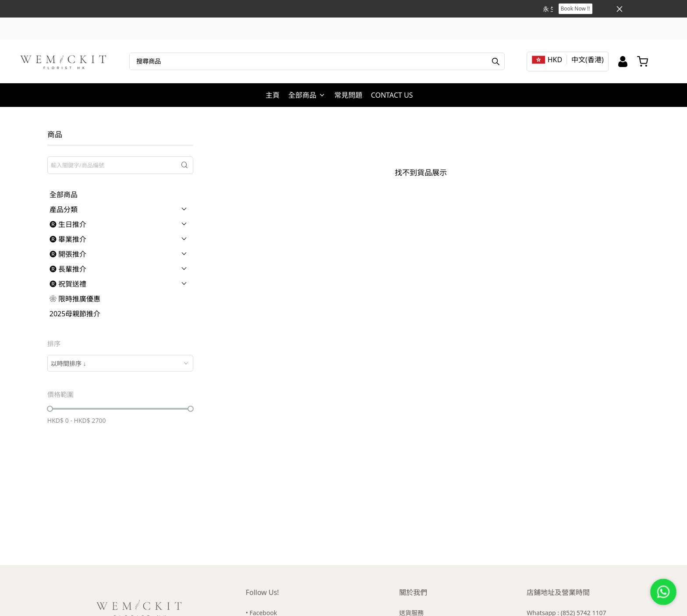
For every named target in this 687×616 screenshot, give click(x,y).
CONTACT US (392, 95)
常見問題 (348, 95)
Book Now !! (575, 9)
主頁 (273, 95)
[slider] (50, 409)
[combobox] (120, 363)
